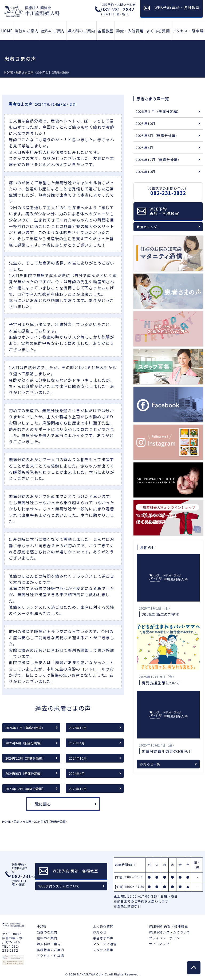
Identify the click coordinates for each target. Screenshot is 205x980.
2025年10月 (78, 728)
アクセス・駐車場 (188, 31)
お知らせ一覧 (150, 764)
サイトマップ (159, 944)
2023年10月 (78, 789)
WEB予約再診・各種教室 (164, 211)
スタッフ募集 (103, 950)
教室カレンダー (149, 227)
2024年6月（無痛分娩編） (24, 773)
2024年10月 (78, 758)
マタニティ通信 (105, 944)
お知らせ (100, 932)
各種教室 (106, 31)
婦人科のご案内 (81, 31)
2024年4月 (77, 773)
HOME (7, 31)
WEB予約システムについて (59, 886)
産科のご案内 (53, 31)
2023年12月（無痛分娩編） (25, 789)
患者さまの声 (103, 938)
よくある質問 (158, 31)
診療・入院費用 (130, 31)
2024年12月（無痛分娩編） (25, 758)
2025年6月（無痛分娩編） (24, 743)
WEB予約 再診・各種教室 (168, 926)
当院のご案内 (27, 31)
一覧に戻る (41, 804)
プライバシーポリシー (166, 938)
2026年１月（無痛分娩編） (25, 728)
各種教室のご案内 (50, 950)
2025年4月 (77, 743)
